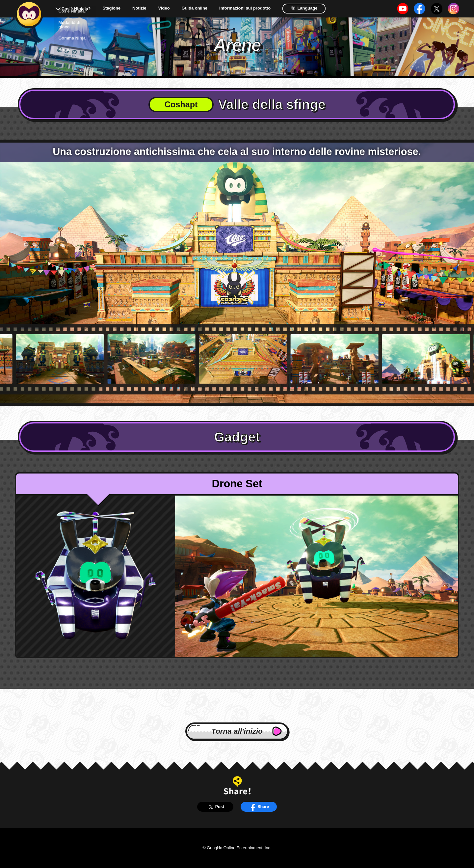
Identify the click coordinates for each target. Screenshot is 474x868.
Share (259, 807)
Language (304, 8)
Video (164, 8)
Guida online (195, 8)
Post (215, 807)
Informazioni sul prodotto (245, 8)
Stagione (111, 8)
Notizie (139, 8)
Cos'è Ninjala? (76, 9)
